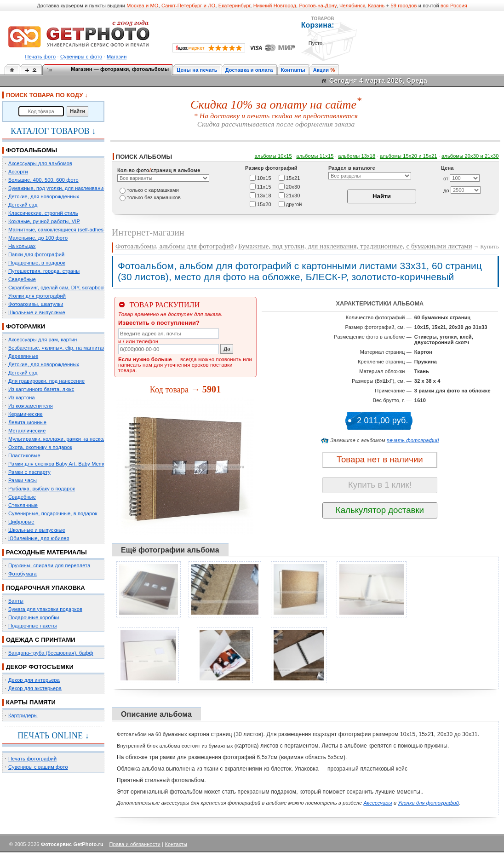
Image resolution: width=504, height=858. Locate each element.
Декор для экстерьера (35, 688)
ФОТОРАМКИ (26, 326)
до (446, 190)
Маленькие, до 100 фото (38, 238)
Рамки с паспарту (29, 472)
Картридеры (23, 715)
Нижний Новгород (275, 6)
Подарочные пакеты (32, 626)
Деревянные (23, 356)
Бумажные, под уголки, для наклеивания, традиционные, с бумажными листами (355, 246)
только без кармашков (154, 197)
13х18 (264, 195)
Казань (376, 6)
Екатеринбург (235, 6)
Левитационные (27, 422)
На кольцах (22, 246)
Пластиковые (24, 455)
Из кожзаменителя (31, 406)
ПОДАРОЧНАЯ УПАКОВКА (46, 588)
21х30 (293, 195)
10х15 (264, 178)
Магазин (117, 57)
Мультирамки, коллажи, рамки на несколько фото (68, 439)
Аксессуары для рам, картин (43, 340)
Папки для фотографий (36, 254)
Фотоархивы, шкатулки (36, 304)
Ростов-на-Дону (318, 6)
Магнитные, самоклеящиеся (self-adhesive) (60, 230)
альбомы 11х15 (315, 156)
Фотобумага (23, 574)
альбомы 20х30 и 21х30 (470, 156)
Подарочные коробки (34, 617)
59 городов (404, 6)
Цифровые (21, 522)
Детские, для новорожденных (44, 196)
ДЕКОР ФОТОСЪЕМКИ (40, 667)
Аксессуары (378, 803)
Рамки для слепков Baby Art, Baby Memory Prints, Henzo (76, 464)
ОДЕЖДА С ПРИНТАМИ (41, 640)
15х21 (293, 178)
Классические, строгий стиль (43, 213)
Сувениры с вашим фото (38, 767)
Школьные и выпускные (37, 312)
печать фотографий (413, 440)
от (446, 179)
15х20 (264, 204)
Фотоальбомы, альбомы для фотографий (175, 246)
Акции (321, 70)
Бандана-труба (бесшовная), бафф (51, 653)
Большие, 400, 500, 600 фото (43, 180)
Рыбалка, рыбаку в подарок (42, 489)
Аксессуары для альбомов (40, 163)
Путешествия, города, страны (44, 271)
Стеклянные (23, 505)
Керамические (26, 414)
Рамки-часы (23, 480)
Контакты (293, 70)
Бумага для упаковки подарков (45, 609)
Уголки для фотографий (37, 296)
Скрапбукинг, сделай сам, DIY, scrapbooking (61, 288)
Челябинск (352, 6)
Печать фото (41, 57)
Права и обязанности (135, 844)
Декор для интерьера (34, 680)
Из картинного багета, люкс (41, 389)
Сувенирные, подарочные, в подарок (53, 513)
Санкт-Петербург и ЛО (188, 6)
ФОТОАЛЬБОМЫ (31, 150)
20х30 (293, 186)
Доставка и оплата (249, 70)
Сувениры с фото (81, 57)
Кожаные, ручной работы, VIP (44, 221)
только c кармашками (153, 190)
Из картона (22, 397)
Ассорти (18, 172)
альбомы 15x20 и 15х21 (409, 156)
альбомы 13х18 (357, 156)
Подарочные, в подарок (37, 263)
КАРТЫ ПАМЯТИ (31, 702)
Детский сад (23, 205)
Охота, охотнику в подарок (40, 447)
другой (294, 204)
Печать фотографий (32, 759)
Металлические (27, 431)
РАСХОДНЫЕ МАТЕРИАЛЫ (46, 552)
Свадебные (22, 279)
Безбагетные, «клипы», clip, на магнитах (57, 348)
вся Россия (454, 6)
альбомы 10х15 (273, 156)
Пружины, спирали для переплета (49, 565)
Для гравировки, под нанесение (46, 381)
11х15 (264, 186)
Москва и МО (142, 6)
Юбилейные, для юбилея (39, 538)
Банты (16, 601)
